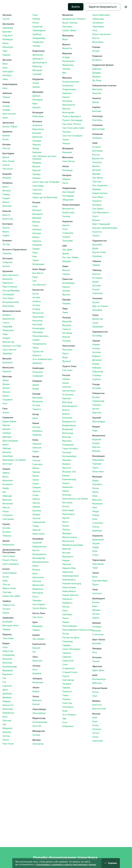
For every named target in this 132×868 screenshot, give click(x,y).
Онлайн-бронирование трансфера (65, 858)
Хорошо (111, 863)
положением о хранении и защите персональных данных (66, 864)
